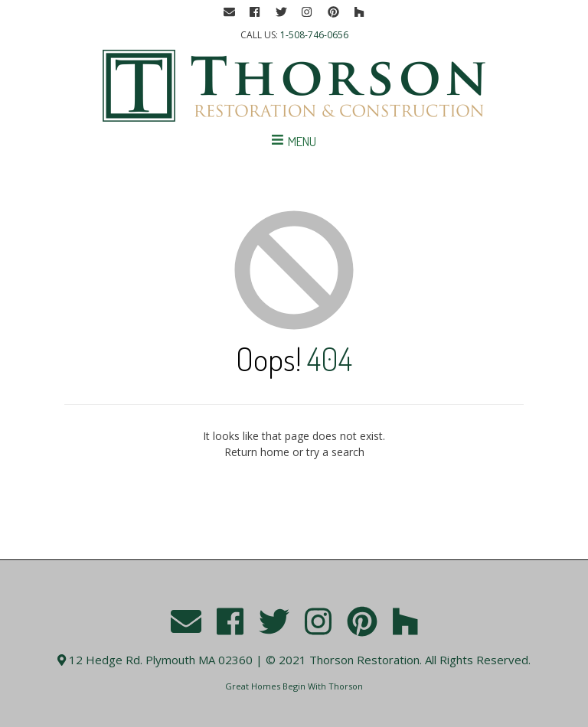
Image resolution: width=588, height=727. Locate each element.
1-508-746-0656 (314, 35)
